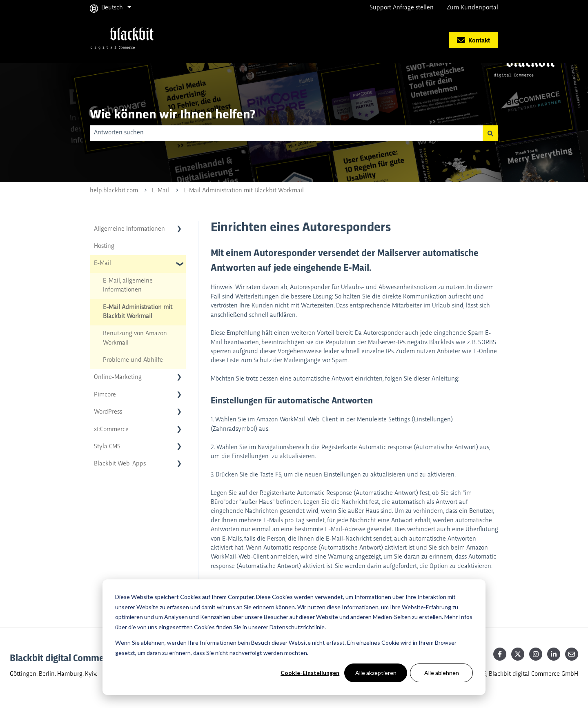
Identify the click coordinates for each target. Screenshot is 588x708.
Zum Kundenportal (472, 8)
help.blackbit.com (114, 191)
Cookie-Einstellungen (310, 673)
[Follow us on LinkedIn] (554, 654)
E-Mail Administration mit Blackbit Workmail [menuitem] (138, 312)
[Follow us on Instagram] (536, 654)
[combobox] (286, 133)
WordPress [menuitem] (108, 412)
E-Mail (160, 191)
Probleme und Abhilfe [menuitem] (133, 360)
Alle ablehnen (442, 673)
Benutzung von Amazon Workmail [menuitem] (135, 338)
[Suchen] (490, 133)
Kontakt (473, 40)
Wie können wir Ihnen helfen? (173, 113)
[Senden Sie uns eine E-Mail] (572, 654)
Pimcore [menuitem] (105, 395)
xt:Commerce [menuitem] (111, 430)
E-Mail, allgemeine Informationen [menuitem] (128, 286)
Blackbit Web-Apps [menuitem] (120, 464)
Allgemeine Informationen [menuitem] (129, 229)
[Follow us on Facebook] (500, 654)
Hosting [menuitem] (104, 246)
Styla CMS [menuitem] (107, 447)
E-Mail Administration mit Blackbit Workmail (244, 191)
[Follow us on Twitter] (518, 654)
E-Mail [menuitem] (102, 264)
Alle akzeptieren (376, 673)
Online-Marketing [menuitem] (118, 377)
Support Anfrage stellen (402, 8)
